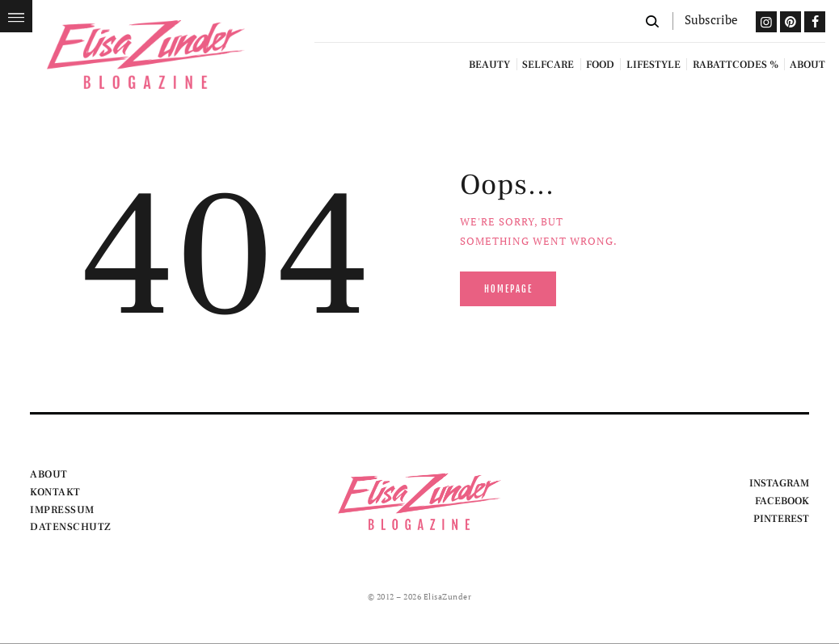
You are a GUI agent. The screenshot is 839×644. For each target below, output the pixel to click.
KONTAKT (55, 492)
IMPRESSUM (62, 510)
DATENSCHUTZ (71, 527)
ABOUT (49, 474)
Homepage (508, 289)
